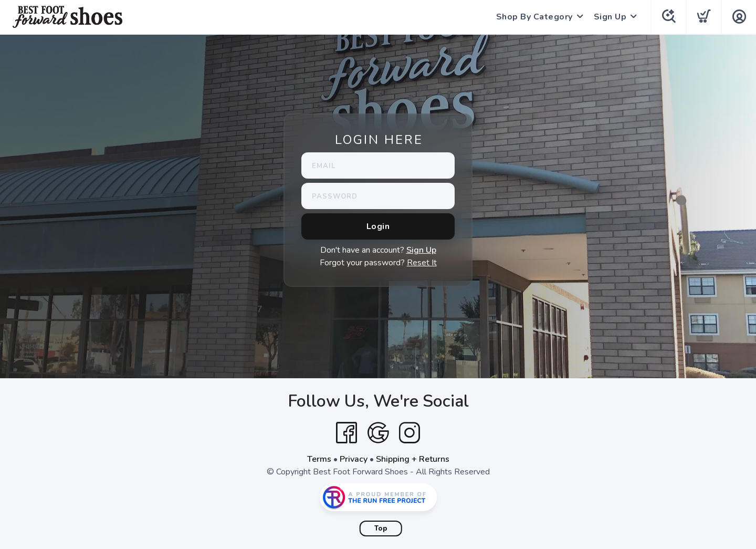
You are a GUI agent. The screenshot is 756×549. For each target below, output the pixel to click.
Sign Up (610, 17)
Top (381, 529)
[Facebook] (346, 433)
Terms (319, 459)
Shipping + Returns (413, 459)
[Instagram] (409, 433)
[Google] (378, 433)
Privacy (354, 459)
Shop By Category (534, 17)
